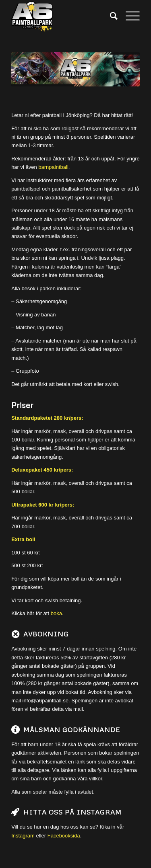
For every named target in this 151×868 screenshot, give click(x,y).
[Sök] (110, 16)
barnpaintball (53, 167)
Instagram (23, 836)
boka (56, 613)
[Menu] (129, 16)
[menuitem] (110, 16)
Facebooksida (64, 836)
